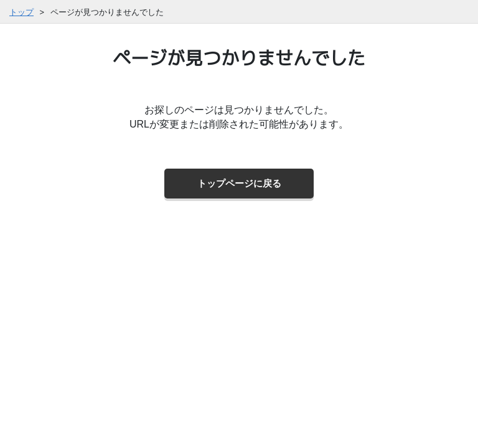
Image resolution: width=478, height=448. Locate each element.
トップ (21, 12)
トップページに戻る (239, 183)
